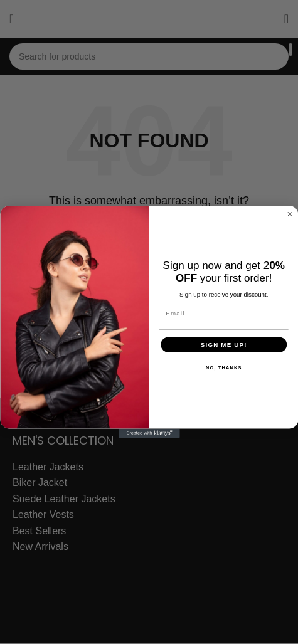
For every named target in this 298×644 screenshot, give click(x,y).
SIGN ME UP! (223, 344)
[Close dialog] (290, 214)
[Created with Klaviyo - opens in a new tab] (149, 434)
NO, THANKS (223, 368)
